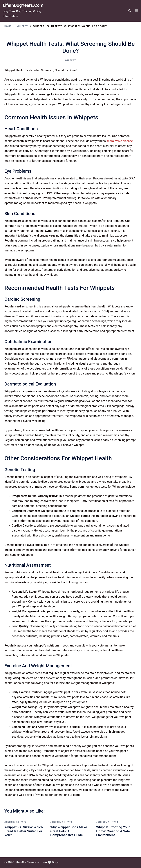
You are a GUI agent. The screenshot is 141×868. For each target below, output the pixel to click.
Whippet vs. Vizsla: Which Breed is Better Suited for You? (24, 831)
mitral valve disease (120, 141)
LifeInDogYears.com (23, 5)
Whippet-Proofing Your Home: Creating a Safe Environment (113, 831)
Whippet (70, 60)
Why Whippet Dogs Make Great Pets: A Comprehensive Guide (69, 831)
